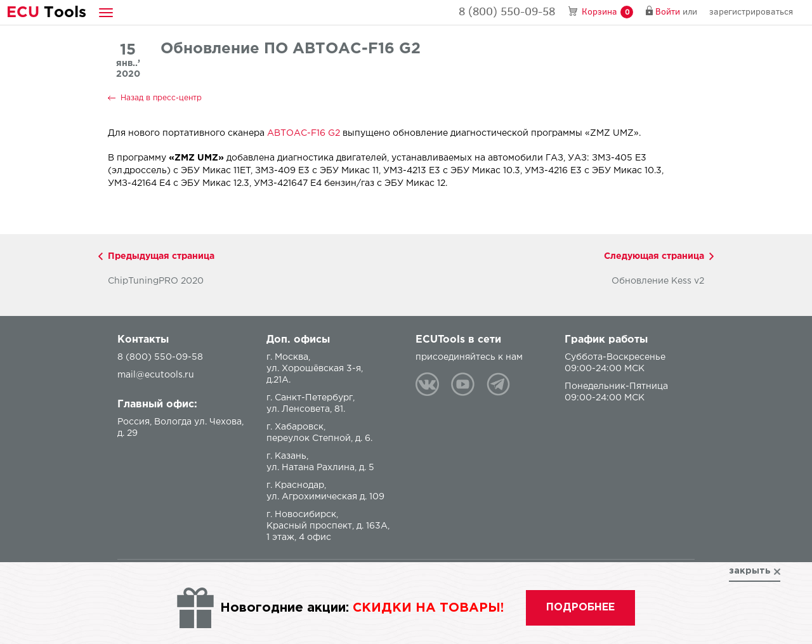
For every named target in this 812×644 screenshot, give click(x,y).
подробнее (580, 608)
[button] (106, 12)
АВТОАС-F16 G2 (304, 133)
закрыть (750, 571)
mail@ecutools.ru (156, 375)
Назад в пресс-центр (161, 98)
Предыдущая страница (161, 256)
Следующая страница (654, 256)
